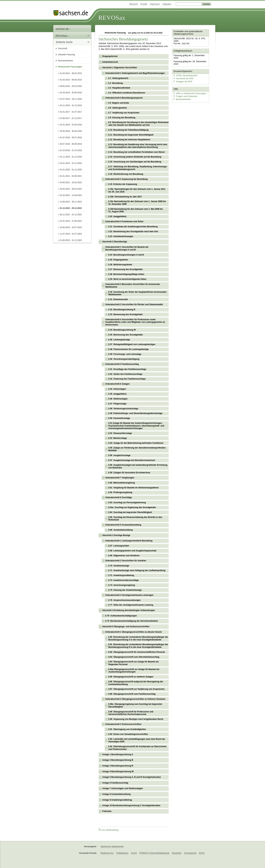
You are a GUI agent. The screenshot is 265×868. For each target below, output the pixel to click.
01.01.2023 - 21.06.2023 (71, 221)
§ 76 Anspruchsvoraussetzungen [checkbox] (124, 600)
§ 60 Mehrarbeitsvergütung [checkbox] (122, 483)
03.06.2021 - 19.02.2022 (71, 182)
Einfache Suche (64, 42)
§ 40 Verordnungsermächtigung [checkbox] (124, 359)
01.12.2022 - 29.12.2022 (71, 208)
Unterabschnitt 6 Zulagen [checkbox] (117, 384)
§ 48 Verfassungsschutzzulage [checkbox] (123, 409)
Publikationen (122, 853)
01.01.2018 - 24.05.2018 (71, 125)
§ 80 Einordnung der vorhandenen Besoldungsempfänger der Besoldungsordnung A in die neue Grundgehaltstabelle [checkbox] (138, 638)
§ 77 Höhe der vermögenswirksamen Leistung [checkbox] (131, 605)
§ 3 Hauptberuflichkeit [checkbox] (119, 88)
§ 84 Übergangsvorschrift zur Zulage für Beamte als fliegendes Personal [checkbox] (133, 663)
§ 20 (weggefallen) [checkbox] (117, 216)
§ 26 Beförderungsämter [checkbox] (120, 265)
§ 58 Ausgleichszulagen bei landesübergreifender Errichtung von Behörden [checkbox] (138, 466)
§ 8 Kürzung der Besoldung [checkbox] (122, 118)
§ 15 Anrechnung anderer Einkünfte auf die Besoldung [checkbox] (135, 157)
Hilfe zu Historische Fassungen (189, 93)
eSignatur (167, 4)
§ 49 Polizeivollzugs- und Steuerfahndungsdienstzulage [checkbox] (135, 413)
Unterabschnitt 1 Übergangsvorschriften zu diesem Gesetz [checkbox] (134, 632)
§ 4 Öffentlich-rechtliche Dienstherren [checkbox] (127, 93)
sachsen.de (63, 29)
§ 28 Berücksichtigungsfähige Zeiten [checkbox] (126, 274)
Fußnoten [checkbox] (107, 811)
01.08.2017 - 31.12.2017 (71, 118)
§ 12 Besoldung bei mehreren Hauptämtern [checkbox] (129, 140)
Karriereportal (190, 853)
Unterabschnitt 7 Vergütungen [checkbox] (120, 478)
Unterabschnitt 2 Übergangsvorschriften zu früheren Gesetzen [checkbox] (135, 699)
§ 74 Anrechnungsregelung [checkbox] (122, 585)
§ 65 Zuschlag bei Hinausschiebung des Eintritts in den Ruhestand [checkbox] (135, 519)
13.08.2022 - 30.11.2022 (71, 202)
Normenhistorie (65, 61)
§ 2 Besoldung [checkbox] (116, 83)
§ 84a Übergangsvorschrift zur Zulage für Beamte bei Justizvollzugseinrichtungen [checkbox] (134, 671)
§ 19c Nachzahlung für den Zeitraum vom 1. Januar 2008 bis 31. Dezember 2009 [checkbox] (137, 203)
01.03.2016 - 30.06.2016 (71, 93)
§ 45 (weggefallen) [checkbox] (117, 394)
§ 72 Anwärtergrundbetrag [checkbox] (121, 575)
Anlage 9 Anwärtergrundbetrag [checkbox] (117, 800)
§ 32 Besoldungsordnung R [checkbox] (122, 310)
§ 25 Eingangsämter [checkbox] (118, 260)
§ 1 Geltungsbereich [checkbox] (118, 78)
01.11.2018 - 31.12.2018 (71, 157)
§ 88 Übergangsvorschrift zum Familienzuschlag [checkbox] (132, 694)
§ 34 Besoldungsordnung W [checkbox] (122, 330)
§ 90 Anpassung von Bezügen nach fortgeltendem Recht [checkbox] (136, 719)
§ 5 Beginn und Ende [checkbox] (119, 103)
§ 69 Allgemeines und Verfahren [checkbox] (124, 556)
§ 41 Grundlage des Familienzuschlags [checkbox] (127, 369)
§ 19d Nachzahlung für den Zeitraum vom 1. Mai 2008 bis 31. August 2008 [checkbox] (136, 210)
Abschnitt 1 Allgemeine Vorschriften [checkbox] (120, 68)
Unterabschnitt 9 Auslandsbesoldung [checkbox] (123, 525)
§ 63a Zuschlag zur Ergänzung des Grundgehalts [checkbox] (132, 507)
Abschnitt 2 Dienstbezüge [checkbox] (115, 242)
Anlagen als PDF (183, 81)
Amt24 (134, 853)
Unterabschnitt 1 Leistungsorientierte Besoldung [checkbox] (129, 541)
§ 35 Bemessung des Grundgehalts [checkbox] (125, 335)
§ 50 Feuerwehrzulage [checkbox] (119, 418)
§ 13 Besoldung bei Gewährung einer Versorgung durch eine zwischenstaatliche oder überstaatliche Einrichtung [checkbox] (138, 146)
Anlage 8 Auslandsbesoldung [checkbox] (116, 794)
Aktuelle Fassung (66, 54)
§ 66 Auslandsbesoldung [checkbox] (121, 530)
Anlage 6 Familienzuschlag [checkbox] (115, 783)
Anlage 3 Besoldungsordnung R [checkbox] (118, 766)
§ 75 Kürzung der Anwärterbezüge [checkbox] (125, 590)
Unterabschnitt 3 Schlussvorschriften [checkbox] (123, 724)
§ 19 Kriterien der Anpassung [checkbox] (123, 184)
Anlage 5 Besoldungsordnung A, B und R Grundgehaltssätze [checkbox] (131, 777)
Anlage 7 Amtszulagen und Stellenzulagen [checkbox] (123, 788)
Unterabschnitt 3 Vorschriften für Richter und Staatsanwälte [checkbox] (134, 304)
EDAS (202, 853)
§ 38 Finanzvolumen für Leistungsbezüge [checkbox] (128, 349)
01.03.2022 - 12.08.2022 (71, 195)
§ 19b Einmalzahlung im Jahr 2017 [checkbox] (125, 197)
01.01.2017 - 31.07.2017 (71, 112)
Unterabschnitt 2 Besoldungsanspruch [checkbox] (124, 98)
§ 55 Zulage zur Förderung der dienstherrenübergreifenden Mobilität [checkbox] (137, 449)
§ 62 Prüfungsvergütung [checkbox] (120, 492)
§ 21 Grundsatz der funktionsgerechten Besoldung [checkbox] (133, 227)
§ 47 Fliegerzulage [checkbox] (117, 404)
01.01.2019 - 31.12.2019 (71, 163)
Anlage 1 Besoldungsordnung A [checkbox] (118, 754)
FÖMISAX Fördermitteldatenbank (154, 853)
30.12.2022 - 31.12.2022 (71, 215)
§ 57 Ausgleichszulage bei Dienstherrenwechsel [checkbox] (132, 460)
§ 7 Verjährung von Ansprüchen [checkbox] (124, 113)
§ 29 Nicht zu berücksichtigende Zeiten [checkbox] (127, 279)
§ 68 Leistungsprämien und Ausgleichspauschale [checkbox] (132, 551)
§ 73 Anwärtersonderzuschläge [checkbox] (124, 580)
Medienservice (107, 853)
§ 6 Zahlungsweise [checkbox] (118, 108)
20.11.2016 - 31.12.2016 (71, 105)
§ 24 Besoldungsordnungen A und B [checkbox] (126, 255)
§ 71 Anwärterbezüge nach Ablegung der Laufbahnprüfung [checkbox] (137, 570)
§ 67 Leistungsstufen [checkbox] (119, 546)
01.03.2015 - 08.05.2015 (71, 80)
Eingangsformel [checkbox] (110, 56)
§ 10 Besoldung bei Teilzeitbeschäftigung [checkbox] (128, 130)
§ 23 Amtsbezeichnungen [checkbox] (121, 236)
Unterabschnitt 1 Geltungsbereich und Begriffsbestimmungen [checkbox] (135, 73)
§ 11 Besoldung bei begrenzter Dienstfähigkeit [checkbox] (131, 135)
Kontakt (144, 4)
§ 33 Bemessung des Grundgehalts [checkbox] (125, 314)
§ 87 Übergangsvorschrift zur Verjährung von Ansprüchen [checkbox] (136, 689)
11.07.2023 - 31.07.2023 (71, 234)
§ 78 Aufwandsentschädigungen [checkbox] (121, 616)
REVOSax (112, 18)
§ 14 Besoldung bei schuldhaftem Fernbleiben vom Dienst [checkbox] (136, 152)
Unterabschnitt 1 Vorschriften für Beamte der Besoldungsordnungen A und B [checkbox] (127, 248)
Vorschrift (63, 48)
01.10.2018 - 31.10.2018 (71, 150)
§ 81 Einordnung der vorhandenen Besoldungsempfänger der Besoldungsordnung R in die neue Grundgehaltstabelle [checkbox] (138, 646)
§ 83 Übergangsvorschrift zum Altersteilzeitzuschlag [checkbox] (134, 657)
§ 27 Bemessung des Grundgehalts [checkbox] (125, 269)
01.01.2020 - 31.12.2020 (71, 170)
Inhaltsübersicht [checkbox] (110, 62)
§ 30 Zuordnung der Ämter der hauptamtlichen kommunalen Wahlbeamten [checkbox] (137, 293)
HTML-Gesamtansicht (185, 75)
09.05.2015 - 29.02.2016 (71, 86)
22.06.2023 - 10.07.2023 (71, 227)
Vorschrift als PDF (183, 78)
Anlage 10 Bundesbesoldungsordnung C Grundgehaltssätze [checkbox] (131, 805)
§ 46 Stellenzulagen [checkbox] (118, 399)
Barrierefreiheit (182, 99)
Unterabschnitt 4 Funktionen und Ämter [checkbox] (124, 222)
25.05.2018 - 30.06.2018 (71, 131)
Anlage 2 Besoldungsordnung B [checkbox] (118, 760)
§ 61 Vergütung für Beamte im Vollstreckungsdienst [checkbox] (133, 488)
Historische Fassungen (70, 67)
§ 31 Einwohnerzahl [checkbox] (118, 299)
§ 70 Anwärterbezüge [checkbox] (119, 566)
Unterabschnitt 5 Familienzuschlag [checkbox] (122, 364)
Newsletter (177, 853)
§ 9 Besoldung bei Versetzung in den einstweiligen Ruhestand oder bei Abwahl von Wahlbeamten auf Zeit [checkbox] (138, 124)
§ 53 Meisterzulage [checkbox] (118, 438)
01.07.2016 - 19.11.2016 (71, 99)
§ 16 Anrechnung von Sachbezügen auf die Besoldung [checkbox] (135, 162)
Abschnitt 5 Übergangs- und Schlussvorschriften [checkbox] (126, 627)
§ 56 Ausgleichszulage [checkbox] (119, 455)
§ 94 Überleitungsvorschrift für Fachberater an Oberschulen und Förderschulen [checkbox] (137, 748)
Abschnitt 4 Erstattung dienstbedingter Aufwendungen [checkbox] (129, 610)
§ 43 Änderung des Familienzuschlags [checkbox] (127, 379)
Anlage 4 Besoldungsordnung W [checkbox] (118, 772)
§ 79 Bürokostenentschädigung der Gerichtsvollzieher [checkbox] (132, 621)
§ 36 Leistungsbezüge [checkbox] (119, 340)
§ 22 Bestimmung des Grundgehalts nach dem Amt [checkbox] (133, 231)
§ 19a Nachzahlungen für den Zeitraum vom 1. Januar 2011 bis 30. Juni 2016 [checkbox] (137, 190)
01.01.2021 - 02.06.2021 (71, 176)
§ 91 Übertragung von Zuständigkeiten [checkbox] (127, 729)
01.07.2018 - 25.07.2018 (71, 138)
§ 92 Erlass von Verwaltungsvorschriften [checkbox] (128, 734)
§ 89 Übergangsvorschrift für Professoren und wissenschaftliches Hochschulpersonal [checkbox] (131, 713)
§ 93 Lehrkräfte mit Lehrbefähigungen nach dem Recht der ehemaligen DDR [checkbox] (137, 740)
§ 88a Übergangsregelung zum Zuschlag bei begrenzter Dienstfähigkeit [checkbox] (135, 705)
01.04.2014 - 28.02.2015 (71, 73)
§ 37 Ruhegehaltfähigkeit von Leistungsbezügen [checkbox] (132, 344)
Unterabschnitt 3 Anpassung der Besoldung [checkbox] (126, 179)
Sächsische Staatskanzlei (112, 847)
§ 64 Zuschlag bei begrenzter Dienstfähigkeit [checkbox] (130, 512)
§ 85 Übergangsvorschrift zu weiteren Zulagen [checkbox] (131, 677)
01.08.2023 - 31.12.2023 (71, 240)
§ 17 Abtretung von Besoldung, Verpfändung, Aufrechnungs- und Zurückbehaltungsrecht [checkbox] (138, 168)
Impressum (155, 4)
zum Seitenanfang (109, 830)
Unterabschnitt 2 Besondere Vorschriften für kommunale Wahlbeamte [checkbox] (133, 286)
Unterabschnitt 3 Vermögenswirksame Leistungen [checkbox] (129, 595)
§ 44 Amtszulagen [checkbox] (117, 389)
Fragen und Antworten (185, 96)
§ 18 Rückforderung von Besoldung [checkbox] (126, 174)
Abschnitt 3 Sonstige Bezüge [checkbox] (116, 535)
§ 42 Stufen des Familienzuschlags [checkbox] (125, 374)
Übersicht (133, 4)
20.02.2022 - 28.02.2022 (71, 189)
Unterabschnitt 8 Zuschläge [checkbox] (119, 497)
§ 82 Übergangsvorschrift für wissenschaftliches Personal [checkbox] (137, 652)
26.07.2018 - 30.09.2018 (71, 144)
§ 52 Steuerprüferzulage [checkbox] (120, 433)
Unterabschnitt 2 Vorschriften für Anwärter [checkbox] (126, 561)
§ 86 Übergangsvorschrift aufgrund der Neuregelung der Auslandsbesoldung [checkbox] (136, 683)
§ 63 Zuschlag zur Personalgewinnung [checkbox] (127, 503)
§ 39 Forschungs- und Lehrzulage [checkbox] (125, 354)
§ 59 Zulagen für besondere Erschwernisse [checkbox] (129, 473)
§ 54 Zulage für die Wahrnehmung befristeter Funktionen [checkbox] (136, 443)
